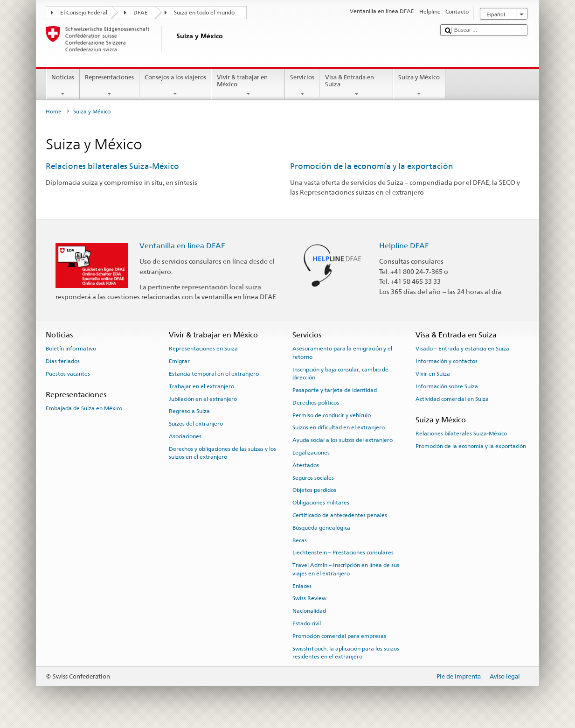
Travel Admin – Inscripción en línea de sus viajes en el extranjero (346, 569)
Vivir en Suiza (433, 374)
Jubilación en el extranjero (203, 399)
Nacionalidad (309, 611)
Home (54, 112)
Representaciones (110, 86)
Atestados (306, 465)
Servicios (302, 86)
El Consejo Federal (84, 13)
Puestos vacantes (68, 374)
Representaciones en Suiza (203, 349)
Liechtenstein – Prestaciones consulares (343, 553)
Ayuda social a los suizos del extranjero (343, 440)
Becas (300, 540)
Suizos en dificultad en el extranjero (339, 427)
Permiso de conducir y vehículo (332, 415)
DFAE (141, 13)
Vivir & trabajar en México (248, 86)
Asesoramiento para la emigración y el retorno (342, 353)
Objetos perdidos (314, 490)
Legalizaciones (311, 453)
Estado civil (307, 623)
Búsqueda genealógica (321, 528)
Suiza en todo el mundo (204, 13)
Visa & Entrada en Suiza (356, 86)
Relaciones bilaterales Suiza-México (112, 166)
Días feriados (63, 361)
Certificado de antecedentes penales (340, 515)
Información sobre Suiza (447, 386)
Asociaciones (185, 436)
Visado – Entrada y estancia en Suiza (462, 349)
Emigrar (179, 361)
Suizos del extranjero (196, 424)
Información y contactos (447, 361)
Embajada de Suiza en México (84, 408)
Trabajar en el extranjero (201, 386)
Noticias (63, 86)
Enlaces (302, 586)
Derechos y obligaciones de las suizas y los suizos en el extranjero (222, 453)
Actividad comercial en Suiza (452, 399)
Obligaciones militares (321, 503)
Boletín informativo (71, 349)
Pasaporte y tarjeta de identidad (335, 390)
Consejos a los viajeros (176, 86)
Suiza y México (419, 86)
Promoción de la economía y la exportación (372, 166)
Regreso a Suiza (189, 411)
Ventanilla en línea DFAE (182, 246)
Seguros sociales (313, 477)
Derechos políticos (316, 403)
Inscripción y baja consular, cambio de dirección (340, 373)
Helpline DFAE (404, 246)
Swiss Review (309, 598)
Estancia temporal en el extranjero (214, 374)
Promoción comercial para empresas (339, 636)
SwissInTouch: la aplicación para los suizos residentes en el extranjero (346, 652)
